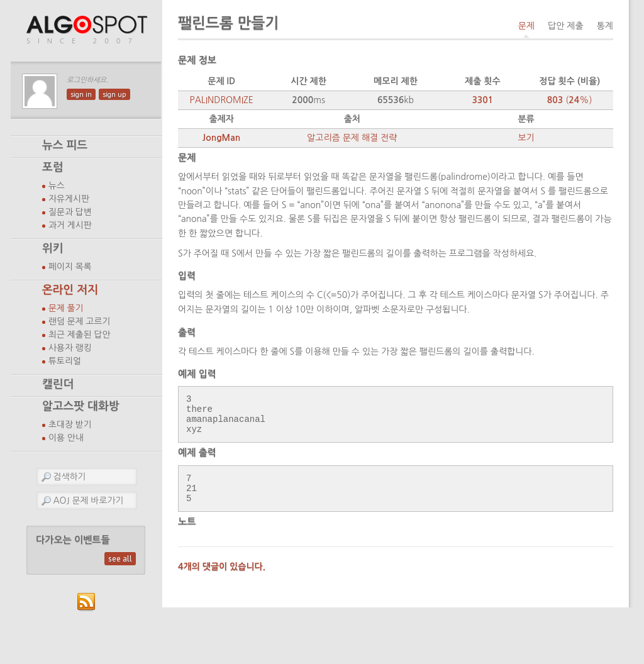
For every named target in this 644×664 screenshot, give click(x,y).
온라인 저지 (70, 290)
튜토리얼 (65, 361)
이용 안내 (66, 438)
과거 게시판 (70, 225)
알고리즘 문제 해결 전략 (352, 138)
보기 (526, 138)
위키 (53, 248)
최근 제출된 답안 (80, 335)
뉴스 (57, 185)
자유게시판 (69, 199)
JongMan (221, 138)
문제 (526, 26)
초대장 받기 (70, 424)
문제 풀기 (66, 308)
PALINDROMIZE (222, 100)
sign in (81, 94)
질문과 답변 (70, 212)
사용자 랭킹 (70, 348)
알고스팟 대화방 (81, 406)
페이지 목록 (70, 267)
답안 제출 (566, 26)
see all (120, 559)
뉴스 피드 (65, 145)
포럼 (53, 167)
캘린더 (58, 384)
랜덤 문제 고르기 (80, 321)
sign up (114, 94)
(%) (570, 100)
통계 (605, 26)
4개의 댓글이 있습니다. (222, 580)
